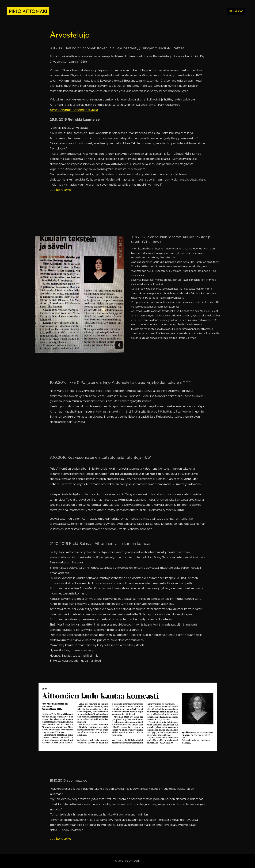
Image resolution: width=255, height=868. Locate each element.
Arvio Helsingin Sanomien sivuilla (74, 110)
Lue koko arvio (60, 190)
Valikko (236, 11)
